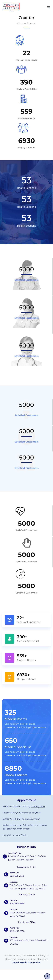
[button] (49, 7)
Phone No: (14, 900)
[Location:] (6, 913)
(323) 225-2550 (10, 819)
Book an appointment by (24, 806)
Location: (14, 909)
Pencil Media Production (26, 963)
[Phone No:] (6, 902)
